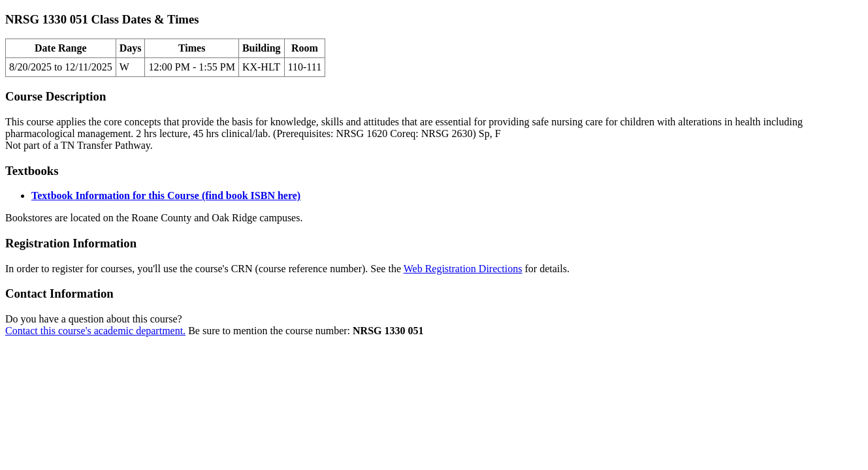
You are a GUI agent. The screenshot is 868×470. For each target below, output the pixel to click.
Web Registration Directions (463, 269)
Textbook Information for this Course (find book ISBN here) (166, 196)
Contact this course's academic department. (95, 331)
